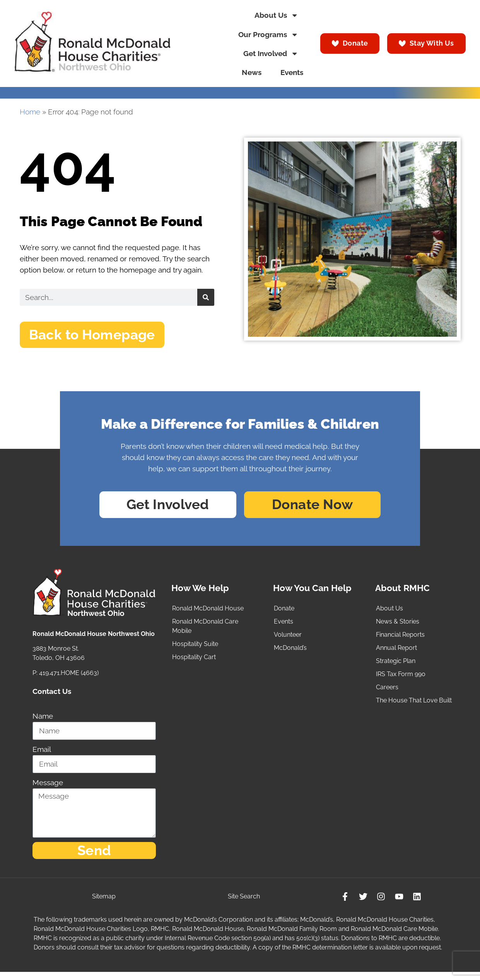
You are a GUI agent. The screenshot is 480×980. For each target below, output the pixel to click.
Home (30, 112)
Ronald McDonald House (208, 613)
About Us (276, 15)
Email (42, 754)
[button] (99, 336)
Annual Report (396, 652)
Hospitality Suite (195, 649)
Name (43, 720)
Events (292, 72)
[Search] (206, 297)
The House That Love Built (414, 705)
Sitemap (104, 904)
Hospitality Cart (194, 662)
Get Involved (271, 54)
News (252, 72)
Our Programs (268, 35)
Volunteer (288, 639)
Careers (387, 692)
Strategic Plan (396, 666)
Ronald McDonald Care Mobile (205, 631)
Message (48, 787)
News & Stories (398, 626)
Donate (284, 613)
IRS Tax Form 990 (401, 679)
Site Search (243, 904)
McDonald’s (290, 652)
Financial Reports (400, 639)
